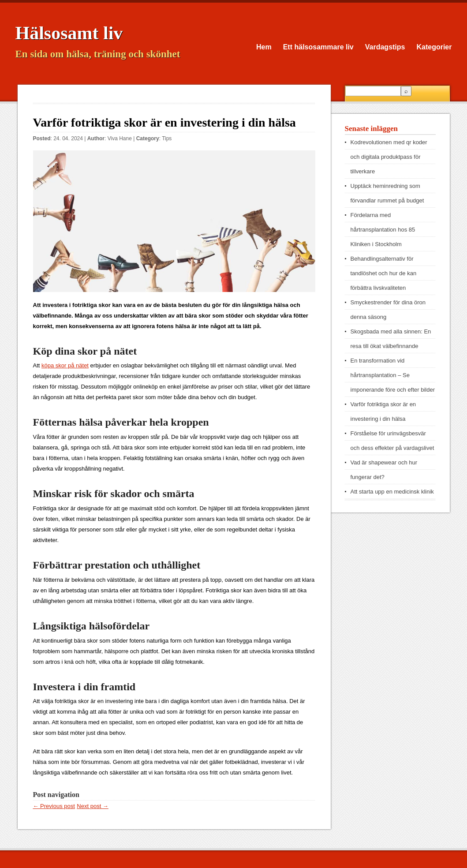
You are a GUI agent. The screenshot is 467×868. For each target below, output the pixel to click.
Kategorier (434, 47)
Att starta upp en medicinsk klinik (392, 492)
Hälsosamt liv (69, 33)
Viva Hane (120, 138)
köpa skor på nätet (65, 365)
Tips (167, 138)
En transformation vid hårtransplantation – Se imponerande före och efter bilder (393, 375)
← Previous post (54, 806)
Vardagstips (385, 47)
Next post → (93, 806)
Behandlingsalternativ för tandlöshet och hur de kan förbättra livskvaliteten (384, 273)
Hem (264, 47)
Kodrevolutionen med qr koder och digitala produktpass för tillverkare (389, 157)
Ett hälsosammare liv (318, 47)
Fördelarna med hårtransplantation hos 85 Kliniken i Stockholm (383, 230)
